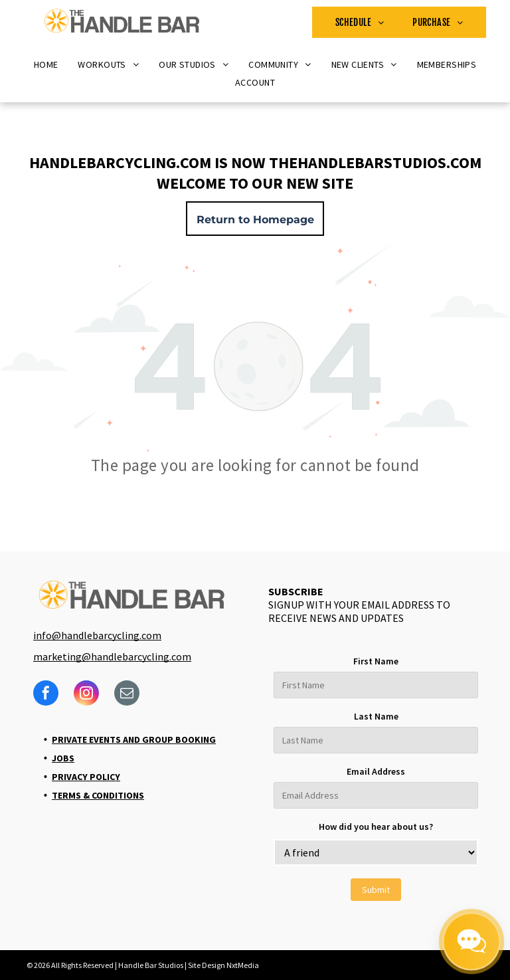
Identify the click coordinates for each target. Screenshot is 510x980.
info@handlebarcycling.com (97, 635)
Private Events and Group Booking (134, 739)
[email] (127, 695)
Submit (376, 890)
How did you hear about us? (376, 827)
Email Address (376, 771)
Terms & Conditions (98, 795)
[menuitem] (360, 22)
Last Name (376, 716)
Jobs (63, 758)
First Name (376, 661)
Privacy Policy (86, 777)
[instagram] (86, 695)
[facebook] (46, 695)
